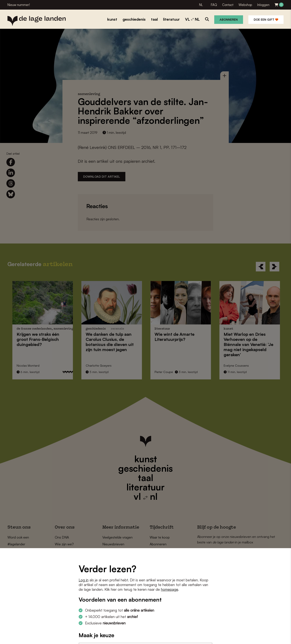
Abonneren (229, 19)
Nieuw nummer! (19, 5)
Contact (228, 5)
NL (201, 5)
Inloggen (263, 5)
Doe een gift (266, 19)
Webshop (245, 5)
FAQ (214, 5)
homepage (169, 589)
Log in (84, 580)
